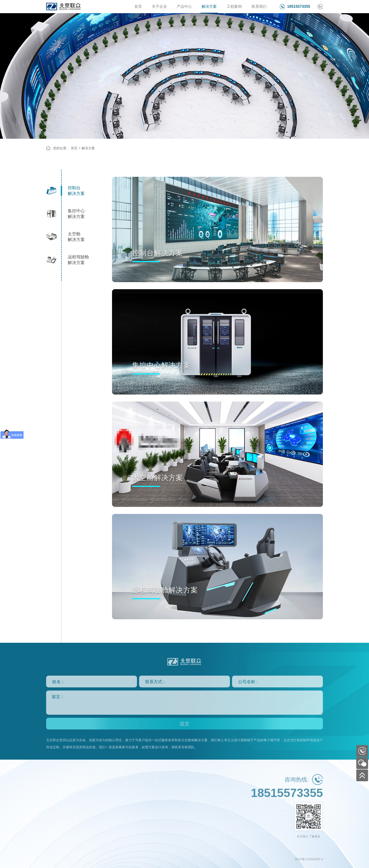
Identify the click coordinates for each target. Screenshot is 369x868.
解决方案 (209, 6)
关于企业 (159, 6)
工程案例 (234, 6)
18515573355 (299, 6)
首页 (138, 6)
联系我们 (259, 6)
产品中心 (184, 6)
